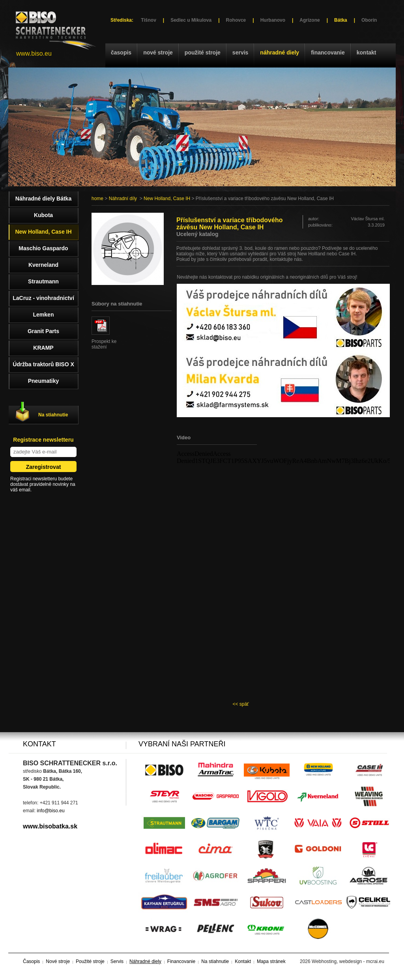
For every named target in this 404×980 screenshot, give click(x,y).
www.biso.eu (34, 53)
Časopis (121, 52)
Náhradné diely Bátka (43, 199)
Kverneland (43, 265)
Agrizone (310, 20)
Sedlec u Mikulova (191, 20)
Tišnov (148, 20)
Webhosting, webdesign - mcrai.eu (348, 961)
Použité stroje (203, 52)
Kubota (43, 215)
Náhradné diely (280, 52)
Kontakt (367, 52)
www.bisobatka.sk (50, 826)
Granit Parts (43, 331)
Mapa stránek (271, 961)
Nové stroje (158, 52)
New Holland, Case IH (167, 199)
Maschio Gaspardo (43, 248)
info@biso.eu (50, 811)
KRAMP (43, 348)
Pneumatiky (44, 381)
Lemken (44, 315)
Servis (240, 52)
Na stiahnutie (53, 415)
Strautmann (43, 281)
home (97, 199)
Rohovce (236, 20)
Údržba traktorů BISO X (43, 364)
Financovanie (328, 52)
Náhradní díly (123, 199)
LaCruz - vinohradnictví (43, 298)
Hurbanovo (273, 20)
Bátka (341, 20)
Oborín (369, 20)
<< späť (240, 704)
